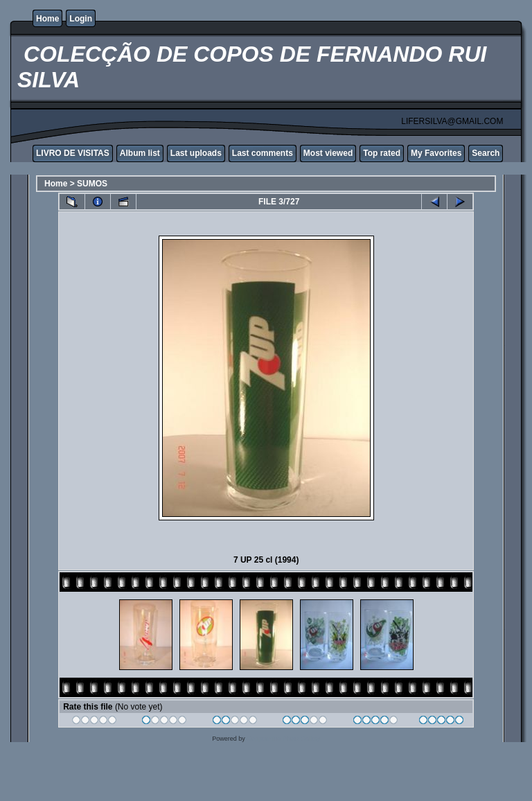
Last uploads (196, 153)
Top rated (382, 153)
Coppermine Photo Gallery (283, 739)
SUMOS (92, 184)
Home (47, 19)
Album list (140, 153)
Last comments (263, 153)
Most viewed (328, 153)
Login (81, 19)
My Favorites (436, 153)
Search (486, 153)
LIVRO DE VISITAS (73, 153)
